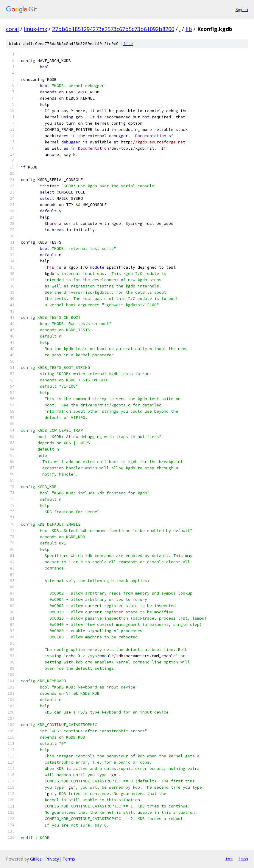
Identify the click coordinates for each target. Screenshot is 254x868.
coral (12, 29)
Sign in (242, 9)
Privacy (52, 859)
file (128, 44)
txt (229, 859)
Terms (69, 859)
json (243, 859)
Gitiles (36, 859)
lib (189, 29)
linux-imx (35, 29)
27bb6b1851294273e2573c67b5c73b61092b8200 (113, 29)
